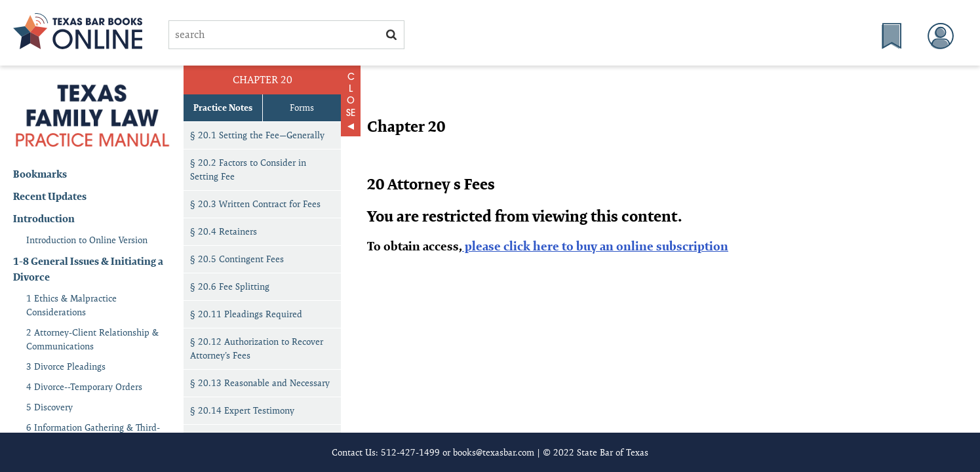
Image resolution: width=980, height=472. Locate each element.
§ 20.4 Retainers (224, 231)
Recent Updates (50, 196)
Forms (302, 108)
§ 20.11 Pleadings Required (246, 314)
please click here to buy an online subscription (595, 246)
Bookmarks (40, 174)
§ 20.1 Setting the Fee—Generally (257, 135)
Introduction (44, 219)
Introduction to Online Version (87, 240)
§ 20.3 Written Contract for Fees (255, 204)
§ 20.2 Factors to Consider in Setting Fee (248, 169)
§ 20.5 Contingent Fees (237, 259)
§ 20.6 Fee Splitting (230, 286)
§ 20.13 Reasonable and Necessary (260, 383)
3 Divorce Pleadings (66, 366)
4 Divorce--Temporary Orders (84, 387)
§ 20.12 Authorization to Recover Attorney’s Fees (257, 348)
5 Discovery (49, 407)
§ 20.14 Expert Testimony (242, 410)
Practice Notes (223, 108)
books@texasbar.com (494, 452)
